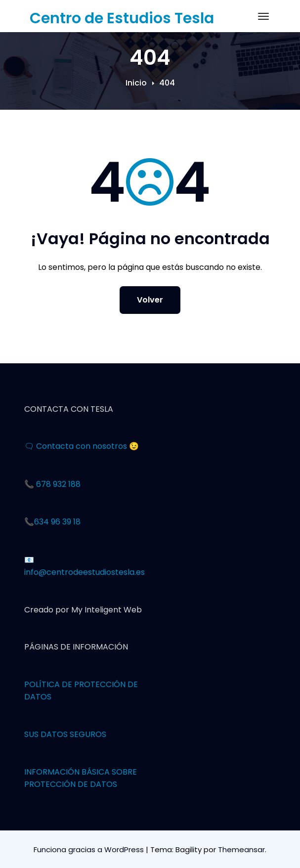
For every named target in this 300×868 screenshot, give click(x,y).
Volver (150, 300)
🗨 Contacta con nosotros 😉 (82, 446)
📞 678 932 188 (52, 484)
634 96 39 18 (57, 522)
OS (46, 697)
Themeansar (241, 849)
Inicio (136, 83)
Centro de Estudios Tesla (122, 18)
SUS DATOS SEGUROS (65, 734)
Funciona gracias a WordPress (90, 849)
